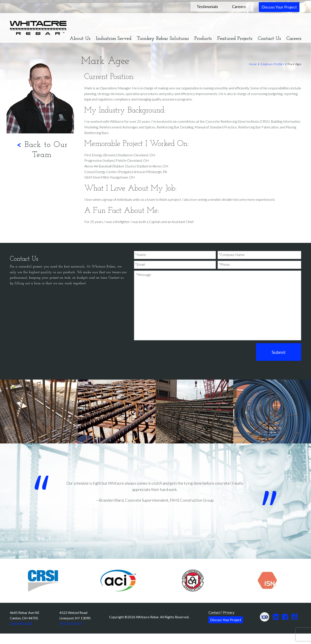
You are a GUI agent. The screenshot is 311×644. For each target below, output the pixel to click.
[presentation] (167, 352)
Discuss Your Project (279, 7)
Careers (239, 7)
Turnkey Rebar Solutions (163, 39)
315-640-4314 (70, 623)
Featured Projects (235, 39)
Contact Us (269, 39)
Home (253, 64)
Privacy (229, 612)
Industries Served (114, 39)
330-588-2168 (21, 623)
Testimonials (207, 7)
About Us (80, 39)
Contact (215, 612)
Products (203, 39)
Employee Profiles (272, 64)
